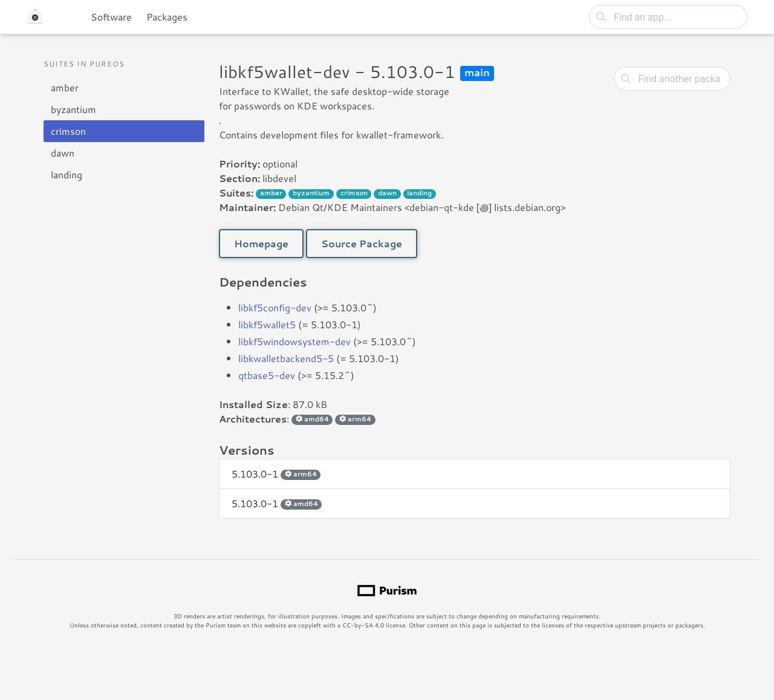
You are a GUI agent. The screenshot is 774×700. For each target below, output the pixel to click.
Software (111, 17)
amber (65, 87)
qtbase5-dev (267, 375)
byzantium (73, 109)
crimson (68, 131)
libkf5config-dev (275, 307)
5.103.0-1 (276, 474)
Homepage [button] (261, 243)
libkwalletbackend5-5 (286, 358)
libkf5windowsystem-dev (294, 341)
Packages (167, 17)
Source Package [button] (362, 243)
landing (67, 174)
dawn (63, 153)
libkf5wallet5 (267, 324)
